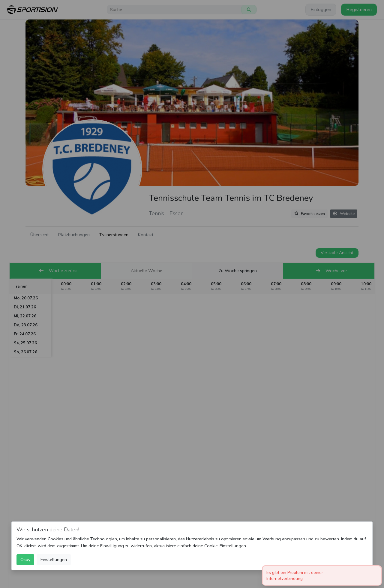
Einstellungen (54, 560)
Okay (25, 560)
